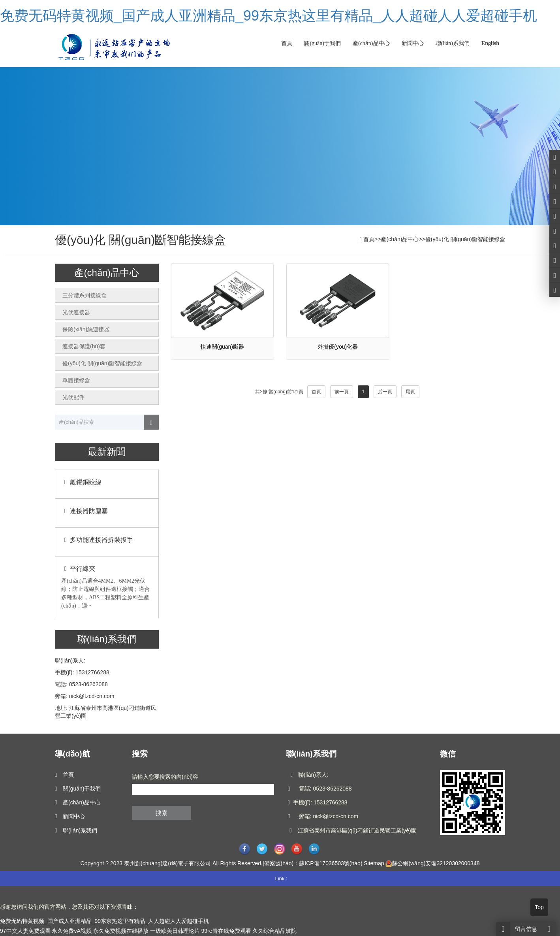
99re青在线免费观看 (226, 931)
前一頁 (342, 392)
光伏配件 (73, 397)
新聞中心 (413, 43)
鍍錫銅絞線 (81, 482)
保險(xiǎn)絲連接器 (86, 329)
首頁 (287, 43)
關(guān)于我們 (322, 43)
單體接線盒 (76, 380)
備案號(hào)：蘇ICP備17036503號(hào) (313, 863)
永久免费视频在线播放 (121, 931)
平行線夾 (78, 569)
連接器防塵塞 (85, 511)
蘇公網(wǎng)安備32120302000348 (436, 863)
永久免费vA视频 (71, 931)
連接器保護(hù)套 (84, 346)
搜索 (162, 813)
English (490, 43)
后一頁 (385, 392)
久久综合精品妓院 (274, 931)
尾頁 (410, 392)
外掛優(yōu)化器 (338, 347)
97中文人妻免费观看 (25, 931)
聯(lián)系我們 (453, 43)
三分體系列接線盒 (85, 295)
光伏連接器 (76, 312)
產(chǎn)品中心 (371, 43)
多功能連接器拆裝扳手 (97, 540)
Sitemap (374, 863)
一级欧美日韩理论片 (175, 931)
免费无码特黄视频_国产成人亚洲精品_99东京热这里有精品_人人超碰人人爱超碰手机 (269, 16)
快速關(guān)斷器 (222, 347)
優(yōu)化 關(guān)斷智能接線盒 (465, 239)
